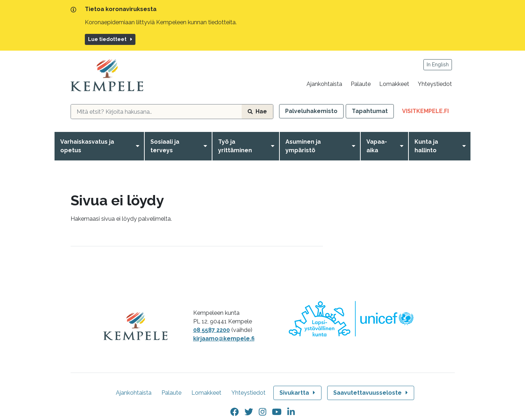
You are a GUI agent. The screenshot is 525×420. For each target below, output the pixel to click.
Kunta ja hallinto (426, 146)
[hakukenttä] (156, 112)
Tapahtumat (370, 111)
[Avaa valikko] (139, 146)
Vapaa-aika (377, 146)
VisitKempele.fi (428, 112)
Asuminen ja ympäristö (303, 146)
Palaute (361, 84)
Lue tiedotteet (111, 39)
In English (438, 65)
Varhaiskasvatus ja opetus (87, 146)
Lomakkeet (394, 84)
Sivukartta (298, 393)
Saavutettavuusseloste (371, 393)
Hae (257, 111)
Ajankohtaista (324, 84)
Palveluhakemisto (311, 111)
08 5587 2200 (212, 330)
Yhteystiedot (435, 84)
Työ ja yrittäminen (235, 146)
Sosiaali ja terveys (165, 146)
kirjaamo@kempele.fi (224, 339)
